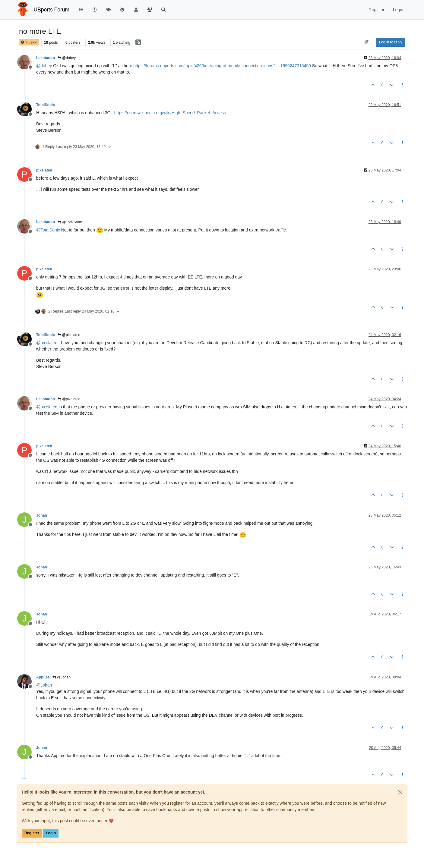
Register (32, 833)
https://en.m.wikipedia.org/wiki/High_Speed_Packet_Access (170, 113)
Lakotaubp (46, 58)
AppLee (43, 677)
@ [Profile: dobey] (44, 66)
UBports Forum (52, 10)
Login (51, 833)
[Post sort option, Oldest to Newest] (367, 42)
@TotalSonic (70, 222)
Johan (42, 515)
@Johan (62, 677)
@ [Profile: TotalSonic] (48, 230)
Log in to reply (391, 42)
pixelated (44, 170)
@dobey (67, 58)
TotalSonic (46, 105)
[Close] (400, 792)
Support (29, 42)
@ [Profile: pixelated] (47, 343)
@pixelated (69, 335)
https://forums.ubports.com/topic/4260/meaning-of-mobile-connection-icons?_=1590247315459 (222, 66)
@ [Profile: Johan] (44, 685)
